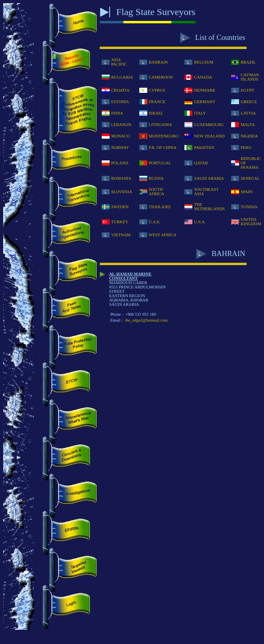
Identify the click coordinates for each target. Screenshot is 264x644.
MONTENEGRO (164, 136)
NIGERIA (249, 136)
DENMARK (205, 90)
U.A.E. (155, 222)
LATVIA (248, 113)
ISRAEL (156, 113)
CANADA (203, 77)
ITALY (200, 113)
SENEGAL (250, 178)
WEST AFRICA (163, 235)
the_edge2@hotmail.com (146, 320)
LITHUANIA (160, 125)
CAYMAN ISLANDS (250, 77)
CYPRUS (157, 90)
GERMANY (205, 102)
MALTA (248, 125)
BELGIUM (204, 62)
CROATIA (120, 90)
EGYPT (247, 90)
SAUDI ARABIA (209, 178)
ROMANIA (121, 178)
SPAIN (247, 192)
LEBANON (121, 125)
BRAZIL (248, 62)
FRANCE (157, 102)
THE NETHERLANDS (209, 207)
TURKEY (120, 222)
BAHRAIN (159, 62)
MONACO (121, 136)
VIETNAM (121, 235)
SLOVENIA (122, 192)
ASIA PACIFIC (119, 62)
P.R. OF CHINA (163, 148)
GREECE (249, 102)
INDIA (117, 113)
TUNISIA (249, 207)
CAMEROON (161, 77)
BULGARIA (122, 77)
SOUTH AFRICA (157, 192)
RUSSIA (156, 178)
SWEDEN (120, 207)
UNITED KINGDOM (251, 222)
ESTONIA (120, 102)
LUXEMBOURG (209, 125)
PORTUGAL (160, 163)
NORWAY (120, 148)
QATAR (201, 163)
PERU (246, 148)
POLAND (120, 163)
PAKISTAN (204, 148)
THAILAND (160, 207)
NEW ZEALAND (209, 136)
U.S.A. (200, 222)
